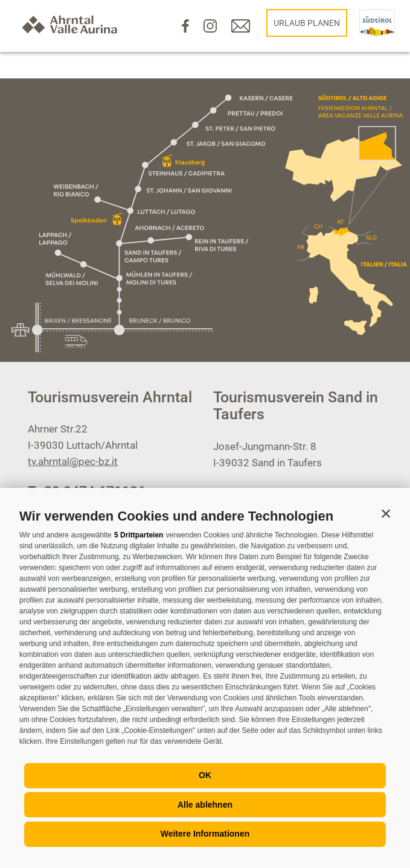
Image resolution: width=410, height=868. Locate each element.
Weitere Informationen (205, 834)
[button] (386, 513)
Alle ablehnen (205, 805)
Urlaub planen (307, 23)
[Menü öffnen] (41, 488)
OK (205, 775)
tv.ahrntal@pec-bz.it (73, 461)
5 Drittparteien (139, 535)
